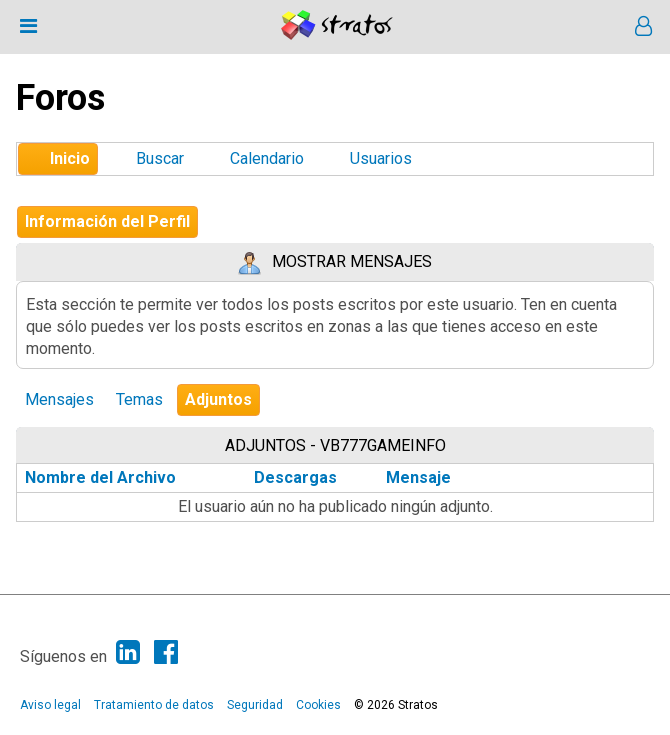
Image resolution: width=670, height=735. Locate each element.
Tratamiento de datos (154, 705)
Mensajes (59, 399)
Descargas (295, 477)
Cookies (318, 705)
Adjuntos (218, 399)
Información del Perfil (107, 221)
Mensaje (418, 477)
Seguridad (255, 705)
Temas (139, 399)
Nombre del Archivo (111, 477)
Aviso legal (50, 705)
